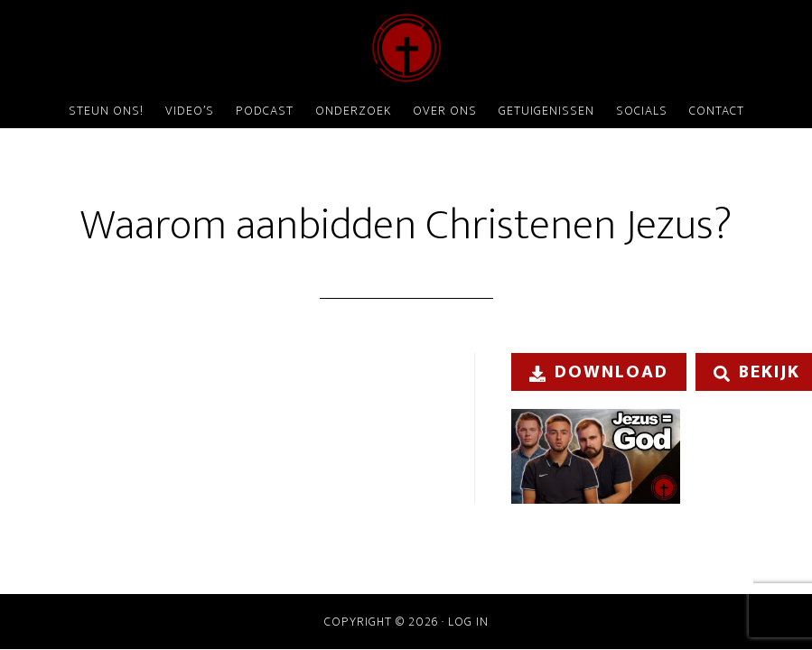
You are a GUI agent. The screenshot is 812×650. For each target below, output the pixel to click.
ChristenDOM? (406, 48)
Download (599, 372)
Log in (468, 622)
